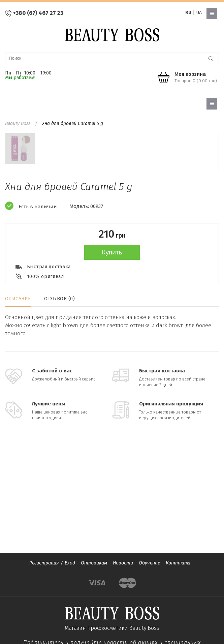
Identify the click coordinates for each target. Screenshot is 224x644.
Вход (70, 563)
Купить (112, 252)
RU (188, 13)
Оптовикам (94, 563)
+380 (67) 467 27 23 (38, 13)
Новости (123, 563)
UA (199, 13)
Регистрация (44, 563)
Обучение (149, 563)
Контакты (178, 563)
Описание (18, 299)
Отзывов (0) (59, 299)
